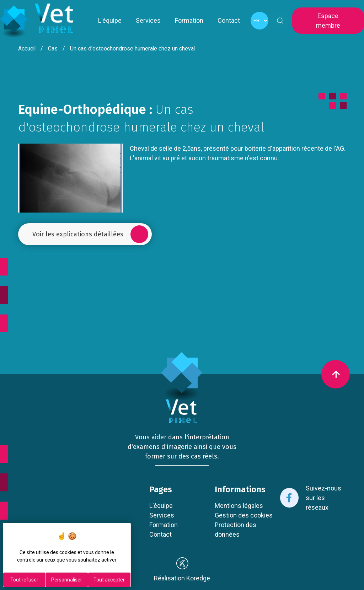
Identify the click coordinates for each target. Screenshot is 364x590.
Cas (53, 49)
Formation (189, 20)
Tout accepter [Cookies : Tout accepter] (109, 580)
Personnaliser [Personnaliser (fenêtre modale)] (67, 580)
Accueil (27, 49)
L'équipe (110, 20)
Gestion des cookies (244, 515)
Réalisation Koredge (182, 569)
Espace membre (328, 21)
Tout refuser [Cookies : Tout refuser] (24, 580)
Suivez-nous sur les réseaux (311, 498)
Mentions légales (239, 506)
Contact (229, 20)
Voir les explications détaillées (90, 234)
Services (148, 20)
